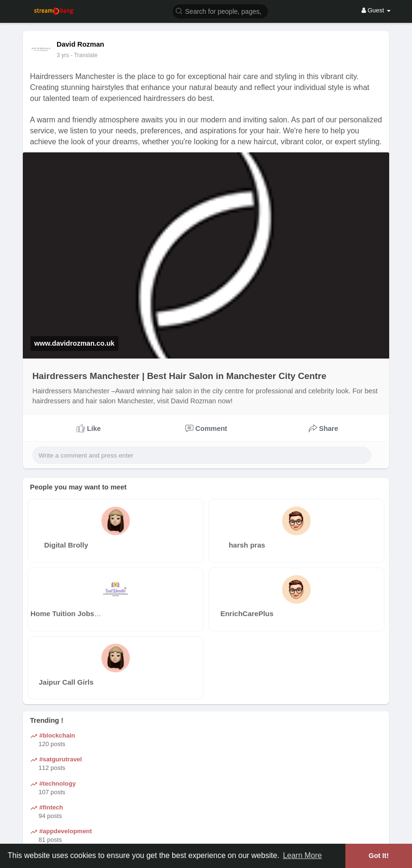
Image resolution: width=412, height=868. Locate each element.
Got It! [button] (379, 856)
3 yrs (63, 55)
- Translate (84, 55)
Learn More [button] (303, 855)
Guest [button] (376, 10)
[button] (220, 11)
